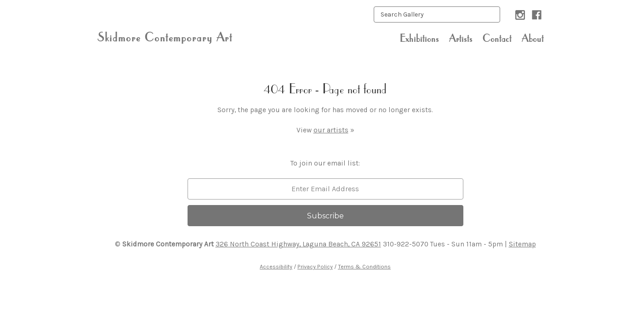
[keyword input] (437, 14)
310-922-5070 (406, 244)
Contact (497, 38)
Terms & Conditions (364, 266)
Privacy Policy (315, 266)
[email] (325, 189)
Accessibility (276, 266)
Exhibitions (419, 38)
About (533, 38)
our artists (331, 130)
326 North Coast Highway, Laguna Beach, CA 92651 (298, 244)
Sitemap (522, 244)
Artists (461, 38)
